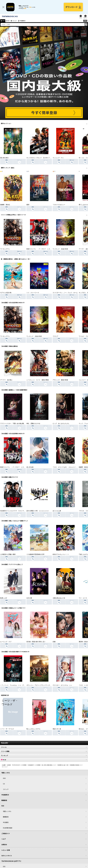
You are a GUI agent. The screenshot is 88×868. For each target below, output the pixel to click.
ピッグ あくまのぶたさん (61, 423)
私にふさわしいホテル (33, 729)
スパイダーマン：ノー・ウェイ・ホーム (65, 293)
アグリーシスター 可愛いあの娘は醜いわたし (15, 423)
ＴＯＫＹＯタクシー (59, 205)
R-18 (44, 760)
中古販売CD (23, 21)
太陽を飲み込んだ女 (59, 598)
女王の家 (29, 598)
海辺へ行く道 (57, 729)
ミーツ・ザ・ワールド (7, 729)
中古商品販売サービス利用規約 (34, 765)
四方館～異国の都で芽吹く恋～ (36, 642)
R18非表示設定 (8, 828)
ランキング (44, 755)
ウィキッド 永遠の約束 (60, 249)
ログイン (85, 18)
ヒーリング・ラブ (6, 642)
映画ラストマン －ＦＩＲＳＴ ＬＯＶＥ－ (40, 249)
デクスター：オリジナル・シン (62, 685)
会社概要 (4, 765)
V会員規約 (9, 765)
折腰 (54, 642)
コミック (15, 21)
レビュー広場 (6, 850)
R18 (85, 21)
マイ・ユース (83, 598)
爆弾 (28, 205)
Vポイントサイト (7, 856)
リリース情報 (44, 751)
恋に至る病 (30, 467)
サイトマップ (5, 767)
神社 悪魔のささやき (33, 423)
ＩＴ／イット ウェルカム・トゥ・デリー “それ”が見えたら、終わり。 (23, 685)
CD (9, 21)
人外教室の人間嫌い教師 (8, 554)
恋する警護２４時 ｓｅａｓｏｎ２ (38, 511)
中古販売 (6, 822)
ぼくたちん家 (57, 511)
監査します (4, 598)
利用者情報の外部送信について (76, 765)
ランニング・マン (58, 158)
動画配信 (4, 800)
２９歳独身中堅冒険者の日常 (35, 554)
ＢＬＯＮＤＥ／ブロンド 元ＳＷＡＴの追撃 (40, 158)
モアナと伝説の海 (6, 293)
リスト (81, 18)
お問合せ (4, 845)
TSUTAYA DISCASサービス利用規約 (19, 765)
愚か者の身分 (4, 158)
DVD (4, 21)
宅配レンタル (7, 811)
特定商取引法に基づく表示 (63, 765)
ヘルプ (4, 839)
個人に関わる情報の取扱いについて (49, 765)
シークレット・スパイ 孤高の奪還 (38, 380)
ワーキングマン (5, 249)
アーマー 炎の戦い (7, 380)
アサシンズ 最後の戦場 (60, 380)
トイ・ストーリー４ (33, 293)
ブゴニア (55, 336)
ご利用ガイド (6, 833)
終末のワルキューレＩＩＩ (61, 554)
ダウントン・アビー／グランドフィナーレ (40, 685)
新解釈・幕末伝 (5, 205)
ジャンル (44, 747)
